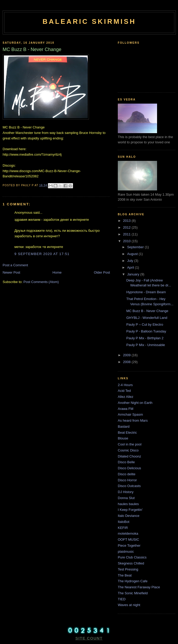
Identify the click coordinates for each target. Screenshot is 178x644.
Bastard (124, 426)
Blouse (123, 438)
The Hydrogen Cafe (133, 581)
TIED (122, 599)
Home (57, 272)
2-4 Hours (125, 385)
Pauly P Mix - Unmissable (146, 345)
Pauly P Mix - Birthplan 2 (145, 338)
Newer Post (11, 272)
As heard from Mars (133, 420)
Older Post (102, 272)
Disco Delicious (129, 468)
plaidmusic (126, 552)
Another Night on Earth (135, 403)
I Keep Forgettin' (130, 510)
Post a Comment (15, 265)
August (133, 254)
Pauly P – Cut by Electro (145, 324)
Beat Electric (127, 433)
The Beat (125, 575)
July (131, 261)
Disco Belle (126, 462)
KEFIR (123, 528)
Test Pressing (128, 569)
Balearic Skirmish (89, 21)
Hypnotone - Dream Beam (146, 292)
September (136, 247)
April (131, 267)
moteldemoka (128, 533)
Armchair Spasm (130, 414)
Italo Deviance (129, 516)
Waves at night (129, 605)
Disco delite (127, 474)
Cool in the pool (130, 444)
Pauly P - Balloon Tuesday (146, 331)
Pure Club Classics (132, 557)
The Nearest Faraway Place (139, 587)
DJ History (126, 492)
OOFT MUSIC (128, 540)
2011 (127, 234)
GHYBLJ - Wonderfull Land (147, 318)
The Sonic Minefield (133, 593)
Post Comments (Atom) (41, 282)
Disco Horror (127, 480)
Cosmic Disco (128, 450)
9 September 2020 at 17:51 (42, 254)
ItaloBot (124, 522)
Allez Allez (126, 397)
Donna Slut (126, 498)
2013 (127, 221)
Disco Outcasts (129, 486)
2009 (127, 355)
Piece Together (129, 546)
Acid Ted (124, 391)
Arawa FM (126, 409)
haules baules (128, 504)
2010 (127, 241)
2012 (127, 227)
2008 (127, 362)
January (134, 274)
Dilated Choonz (129, 456)
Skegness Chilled (131, 563)
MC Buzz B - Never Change (147, 311)
